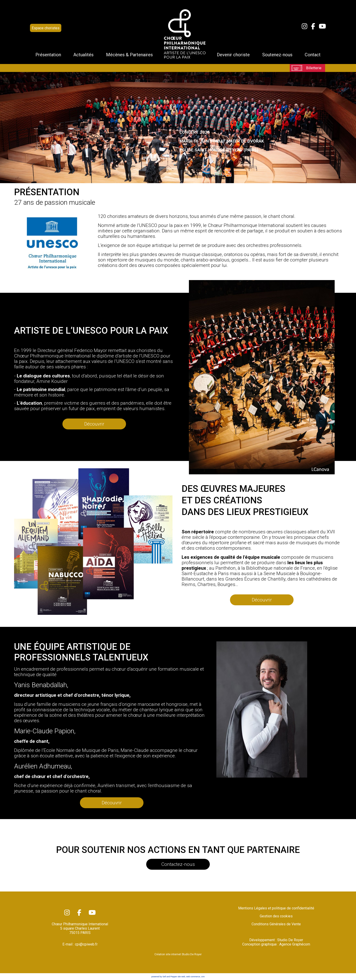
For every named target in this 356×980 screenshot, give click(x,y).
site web (181, 977)
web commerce (193, 977)
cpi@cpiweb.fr (86, 944)
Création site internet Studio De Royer (178, 954)
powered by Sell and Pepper (164, 977)
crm (203, 977)
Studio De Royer (290, 940)
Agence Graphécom (295, 944)
